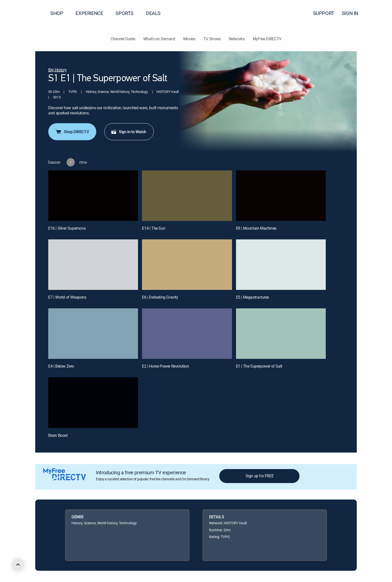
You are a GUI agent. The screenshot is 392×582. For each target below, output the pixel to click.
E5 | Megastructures (252, 297)
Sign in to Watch (128, 132)
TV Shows (212, 39)
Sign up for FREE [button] (260, 476)
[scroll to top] (18, 565)
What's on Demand (159, 39)
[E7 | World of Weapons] (93, 265)
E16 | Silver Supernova (67, 228)
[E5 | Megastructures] (281, 265)
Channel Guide (123, 39)
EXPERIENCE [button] (92, 13)
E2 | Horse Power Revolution (165, 366)
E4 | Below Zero (61, 366)
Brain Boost (58, 435)
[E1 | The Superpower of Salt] (281, 334)
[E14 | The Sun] (187, 196)
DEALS (153, 13)
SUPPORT (324, 13)
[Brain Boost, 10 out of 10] (93, 403)
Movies (189, 39)
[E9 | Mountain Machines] (281, 196)
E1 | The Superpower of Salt (259, 366)
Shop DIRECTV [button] (72, 132)
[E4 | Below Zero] (93, 334)
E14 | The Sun (154, 228)
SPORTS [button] (127, 13)
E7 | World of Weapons (67, 297)
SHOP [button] (60, 13)
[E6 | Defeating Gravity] (187, 265)
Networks (237, 39)
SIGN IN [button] (353, 13)
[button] (379, 13)
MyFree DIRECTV (267, 39)
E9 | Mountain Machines (256, 228)
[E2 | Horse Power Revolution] (187, 334)
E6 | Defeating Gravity (160, 297)
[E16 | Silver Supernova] (93, 196)
